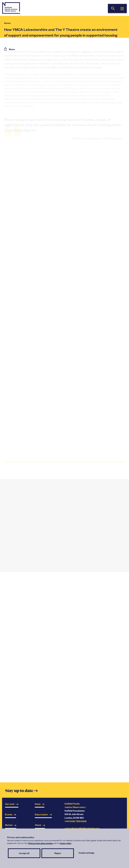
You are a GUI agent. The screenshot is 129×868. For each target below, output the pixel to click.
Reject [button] (58, 853)
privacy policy (66, 843)
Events (11, 814)
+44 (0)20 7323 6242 (75, 821)
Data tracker (43, 814)
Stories (7, 23)
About (40, 825)
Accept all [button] (24, 853)
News (40, 804)
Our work (12, 804)
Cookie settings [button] (86, 853)
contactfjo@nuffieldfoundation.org (82, 828)
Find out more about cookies (40, 843)
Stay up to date (21, 791)
